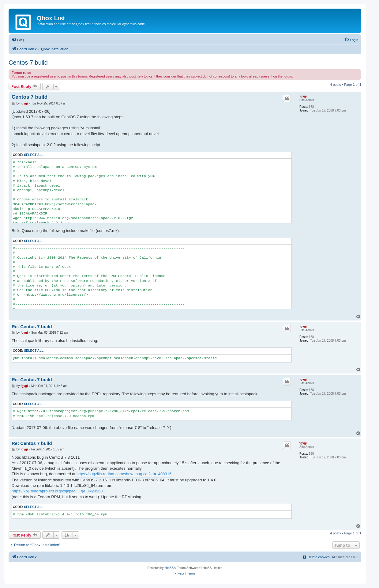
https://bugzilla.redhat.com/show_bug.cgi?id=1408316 (124, 474)
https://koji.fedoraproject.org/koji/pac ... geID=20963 (57, 491)
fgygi (303, 96)
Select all (34, 155)
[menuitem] (18, 40)
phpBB (169, 568)
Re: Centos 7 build (32, 326)
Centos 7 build (28, 63)
